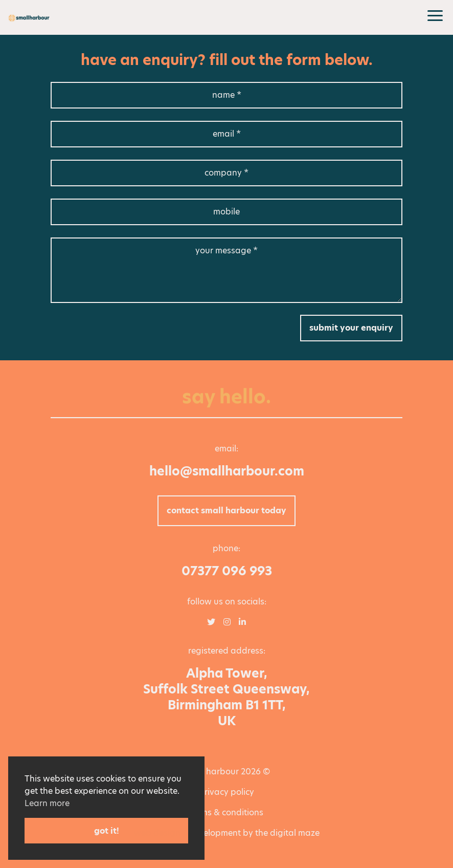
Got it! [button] (107, 831)
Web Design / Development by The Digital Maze (227, 833)
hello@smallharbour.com (227, 471)
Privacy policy (227, 792)
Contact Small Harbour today (227, 511)
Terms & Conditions (227, 812)
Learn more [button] (47, 803)
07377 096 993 (227, 571)
